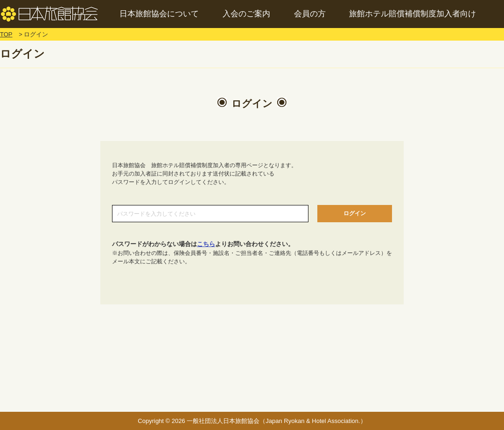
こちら (206, 244)
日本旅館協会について (159, 14)
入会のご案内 (246, 14)
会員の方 (310, 14)
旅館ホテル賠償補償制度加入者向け (413, 14)
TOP (6, 34)
